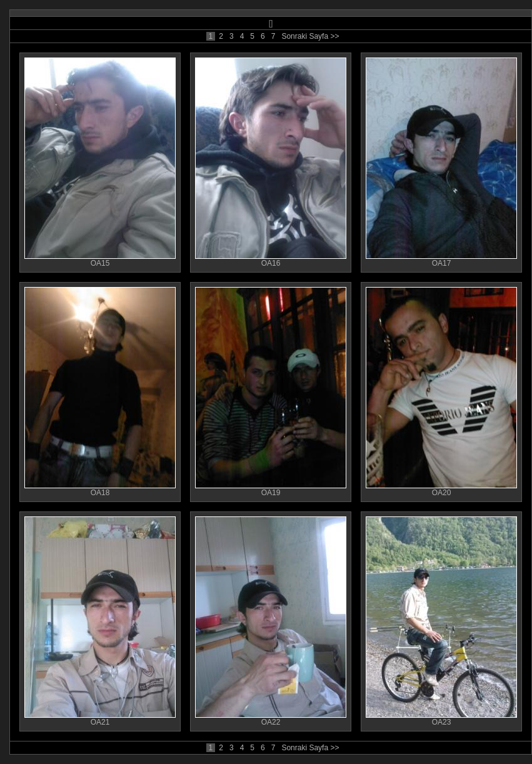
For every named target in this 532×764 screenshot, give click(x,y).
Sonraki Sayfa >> (310, 36)
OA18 (100, 489)
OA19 (271, 489)
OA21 (100, 719)
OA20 (441, 489)
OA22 (271, 719)
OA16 (271, 260)
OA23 (441, 719)
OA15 (100, 260)
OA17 (441, 260)
